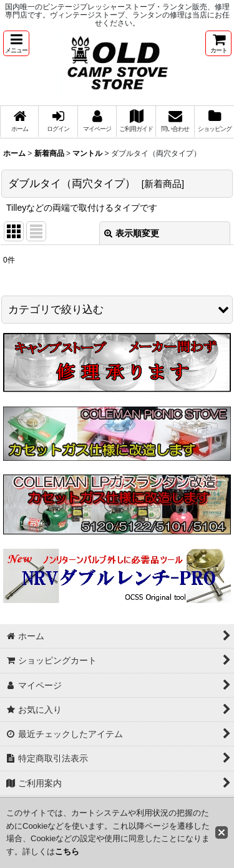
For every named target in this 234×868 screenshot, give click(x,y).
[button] (16, 43)
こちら (67, 851)
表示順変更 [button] (132, 233)
